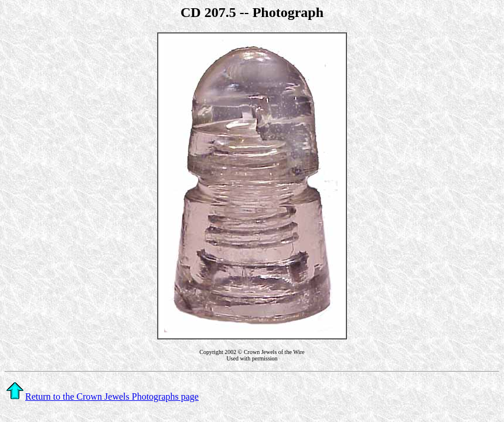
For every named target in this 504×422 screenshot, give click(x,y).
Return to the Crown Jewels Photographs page (102, 397)
